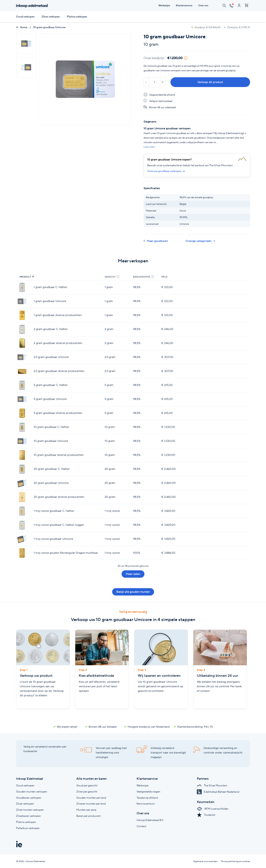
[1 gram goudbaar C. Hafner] (22, 287)
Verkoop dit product (210, 82)
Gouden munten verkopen (32, 792)
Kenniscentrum (146, 804)
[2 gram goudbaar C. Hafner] (22, 329)
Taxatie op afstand (147, 798)
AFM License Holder (213, 809)
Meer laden (133, 574)
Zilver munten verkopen (30, 810)
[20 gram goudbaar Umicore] (22, 483)
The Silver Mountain (212, 785)
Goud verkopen (25, 17)
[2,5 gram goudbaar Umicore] (22, 357)
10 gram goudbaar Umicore (49, 27)
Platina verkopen (77, 17)
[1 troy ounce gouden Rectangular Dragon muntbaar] (22, 553)
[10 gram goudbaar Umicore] (22, 441)
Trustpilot (206, 815)
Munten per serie (86, 810)
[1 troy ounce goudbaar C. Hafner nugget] (22, 525)
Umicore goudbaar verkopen (166, 171)
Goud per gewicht (87, 785)
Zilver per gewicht (87, 792)
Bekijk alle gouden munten (133, 592)
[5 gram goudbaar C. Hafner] (22, 385)
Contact (141, 826)
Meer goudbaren (156, 241)
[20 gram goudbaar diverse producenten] (22, 497)
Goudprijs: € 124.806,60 (206, 27)
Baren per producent (88, 816)
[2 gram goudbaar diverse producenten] (22, 343)
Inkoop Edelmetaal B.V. (150, 820)
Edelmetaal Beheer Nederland (218, 792)
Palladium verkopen (28, 828)
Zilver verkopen (51, 17)
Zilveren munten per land (91, 804)
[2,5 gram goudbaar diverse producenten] (22, 371)
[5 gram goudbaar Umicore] (22, 399)
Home (22, 27)
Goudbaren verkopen (29, 798)
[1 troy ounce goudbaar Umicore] (22, 539)
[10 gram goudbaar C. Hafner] (22, 427)
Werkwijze (143, 785)
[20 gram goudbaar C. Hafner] (22, 469)
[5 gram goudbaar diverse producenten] (22, 413)
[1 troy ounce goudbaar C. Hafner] (22, 511)
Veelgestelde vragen (148, 792)
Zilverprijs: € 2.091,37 (237, 27)
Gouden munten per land (91, 798)
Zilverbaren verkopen (28, 816)
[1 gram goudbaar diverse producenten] (22, 315)
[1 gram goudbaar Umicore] (22, 301)
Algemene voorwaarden (205, 861)
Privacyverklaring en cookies (236, 861)
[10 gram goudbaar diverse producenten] (22, 455)
